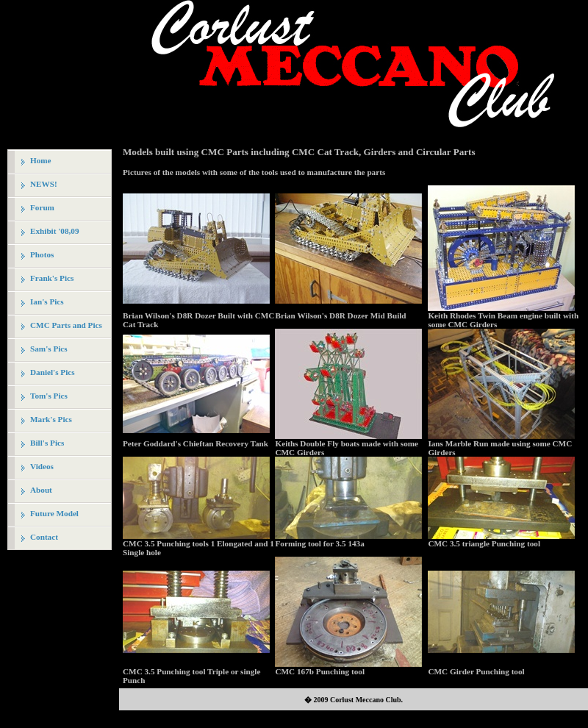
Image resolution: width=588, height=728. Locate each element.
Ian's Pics (47, 301)
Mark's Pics (51, 419)
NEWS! (44, 184)
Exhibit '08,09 (55, 231)
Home (41, 160)
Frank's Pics (52, 278)
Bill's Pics (47, 443)
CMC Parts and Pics (66, 325)
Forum (42, 207)
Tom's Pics (49, 396)
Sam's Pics (49, 349)
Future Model (54, 513)
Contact (44, 537)
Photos (42, 254)
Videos (42, 466)
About (41, 490)
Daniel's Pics (53, 372)
